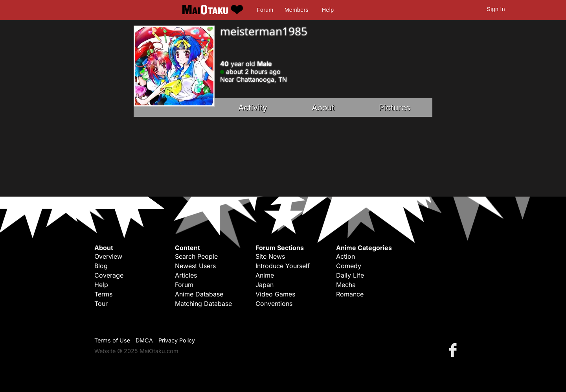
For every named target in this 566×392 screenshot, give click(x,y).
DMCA (144, 340)
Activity (253, 108)
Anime (265, 275)
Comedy (349, 266)
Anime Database (199, 294)
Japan (265, 285)
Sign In (496, 9)
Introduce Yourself (283, 266)
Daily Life (350, 275)
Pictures (395, 108)
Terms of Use (112, 340)
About (323, 108)
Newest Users (195, 266)
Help (328, 10)
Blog (101, 266)
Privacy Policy (177, 340)
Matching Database (203, 304)
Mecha (346, 285)
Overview (108, 256)
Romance (350, 294)
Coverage (109, 275)
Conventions (274, 304)
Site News (270, 256)
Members (297, 10)
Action (345, 256)
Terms (103, 294)
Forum (265, 10)
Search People (196, 256)
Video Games (275, 294)
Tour (101, 304)
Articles (186, 275)
